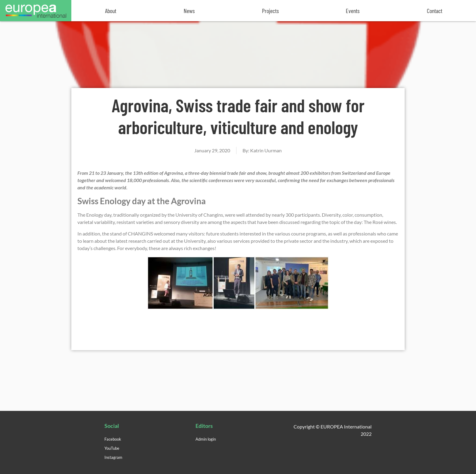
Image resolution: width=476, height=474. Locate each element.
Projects (270, 11)
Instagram (113, 457)
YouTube (112, 448)
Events (353, 11)
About (111, 11)
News (189, 11)
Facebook (113, 439)
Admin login (206, 439)
